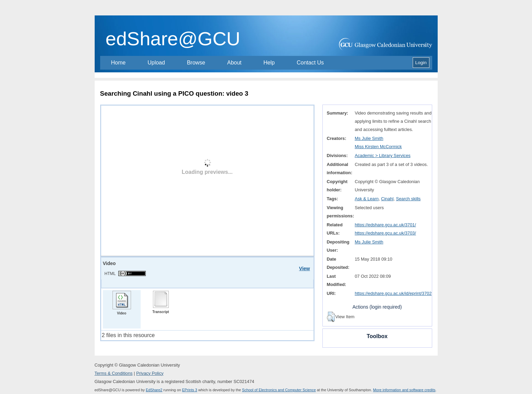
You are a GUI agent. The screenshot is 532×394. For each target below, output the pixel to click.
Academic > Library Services (383, 156)
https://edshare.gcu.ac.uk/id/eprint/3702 (393, 293)
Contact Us (310, 63)
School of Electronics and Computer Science (279, 390)
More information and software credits (404, 390)
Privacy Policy (150, 373)
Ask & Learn (367, 199)
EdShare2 (154, 390)
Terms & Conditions (114, 373)
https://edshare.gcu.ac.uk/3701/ (385, 225)
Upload (156, 63)
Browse (196, 63)
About (234, 63)
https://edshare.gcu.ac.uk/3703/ (385, 233)
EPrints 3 (190, 390)
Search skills (408, 199)
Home (119, 63)
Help (269, 63)
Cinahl (387, 199)
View (305, 268)
